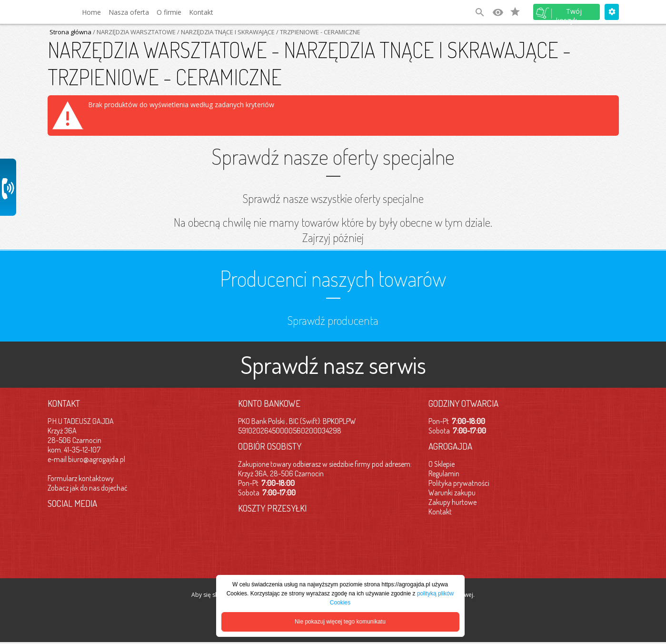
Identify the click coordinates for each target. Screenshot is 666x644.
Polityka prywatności (459, 483)
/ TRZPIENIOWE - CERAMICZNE (318, 32)
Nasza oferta (129, 12)
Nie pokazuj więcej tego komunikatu (340, 622)
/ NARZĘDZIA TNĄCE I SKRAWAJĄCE (225, 32)
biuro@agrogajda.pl (97, 459)
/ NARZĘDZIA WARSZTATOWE (134, 32)
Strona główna (70, 32)
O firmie (169, 12)
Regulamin (444, 473)
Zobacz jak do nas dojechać (88, 488)
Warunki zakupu (452, 493)
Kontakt (201, 12)
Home (91, 12)
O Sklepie (442, 464)
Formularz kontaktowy (81, 478)
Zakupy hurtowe (452, 502)
